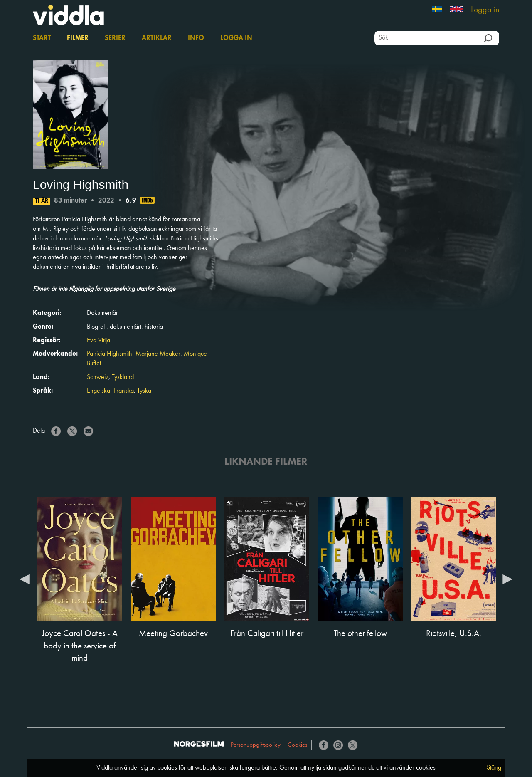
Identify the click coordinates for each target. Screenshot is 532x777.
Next (507, 579)
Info (196, 38)
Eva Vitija (99, 341)
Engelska (99, 391)
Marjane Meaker (158, 354)
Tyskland (123, 377)
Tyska (144, 391)
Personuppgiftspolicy (256, 745)
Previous (25, 579)
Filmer (78, 38)
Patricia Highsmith (110, 354)
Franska (124, 391)
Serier (115, 38)
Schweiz (98, 377)
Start (42, 38)
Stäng (494, 768)
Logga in (485, 10)
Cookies (297, 745)
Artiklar (157, 38)
